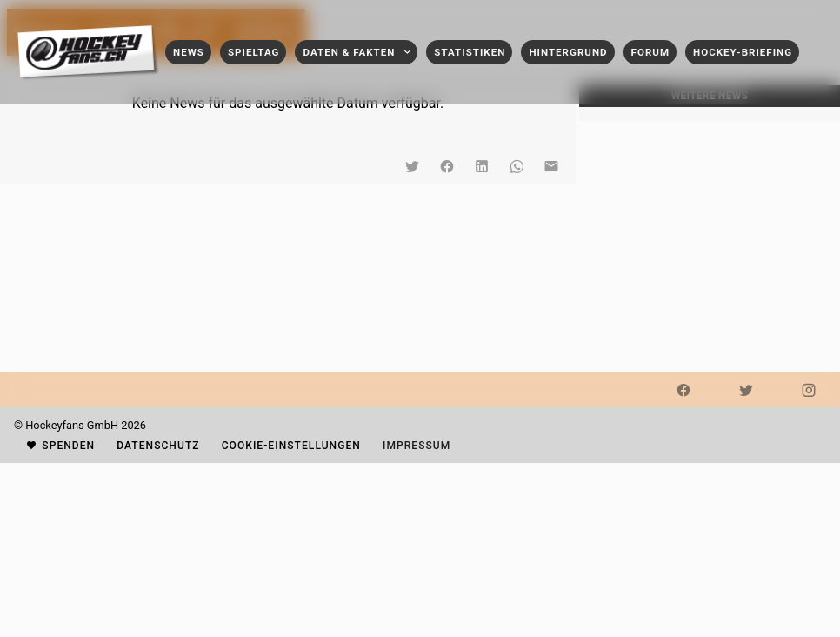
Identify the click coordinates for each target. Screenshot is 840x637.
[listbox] (710, 114)
